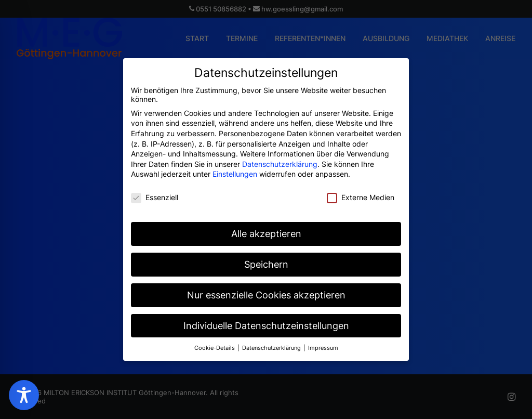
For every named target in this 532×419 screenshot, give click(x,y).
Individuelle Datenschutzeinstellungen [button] (266, 320)
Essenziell (155, 193)
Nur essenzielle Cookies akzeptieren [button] (266, 290)
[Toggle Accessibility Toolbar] (24, 395)
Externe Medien (361, 193)
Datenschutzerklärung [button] (272, 343)
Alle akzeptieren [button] (266, 228)
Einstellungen (235, 169)
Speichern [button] (266, 259)
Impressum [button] (323, 343)
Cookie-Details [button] (215, 343)
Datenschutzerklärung (280, 159)
